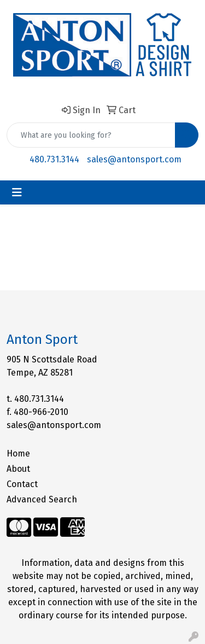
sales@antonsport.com (134, 159)
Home (18, 453)
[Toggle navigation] (17, 192)
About (18, 469)
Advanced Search (42, 499)
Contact (22, 484)
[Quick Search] (91, 135)
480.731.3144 (54, 159)
